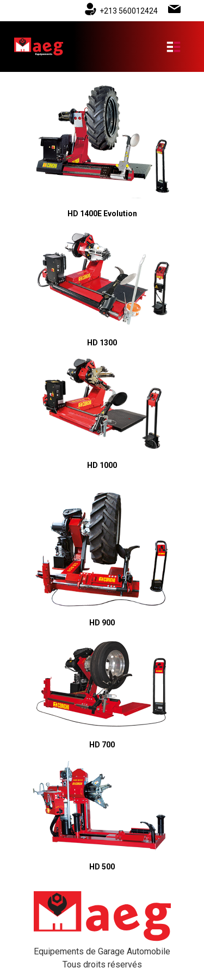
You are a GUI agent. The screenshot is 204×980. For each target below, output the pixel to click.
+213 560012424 (129, 11)
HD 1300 (102, 343)
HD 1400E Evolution (102, 214)
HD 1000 (102, 465)
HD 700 (102, 745)
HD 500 (102, 867)
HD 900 (102, 623)
